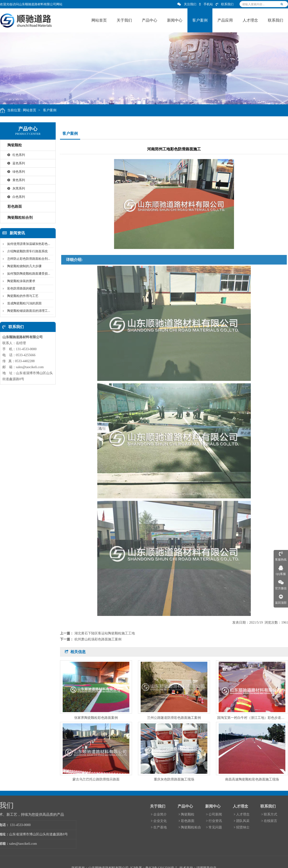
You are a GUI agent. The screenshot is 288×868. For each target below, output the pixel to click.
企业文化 (254, 821)
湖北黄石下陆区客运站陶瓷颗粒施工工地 (105, 633)
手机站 (206, 4)
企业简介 (254, 814)
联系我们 (225, 4)
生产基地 (254, 827)
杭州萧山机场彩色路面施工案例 (98, 639)
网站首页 (32, 110)
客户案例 (53, 110)
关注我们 (187, 4)
